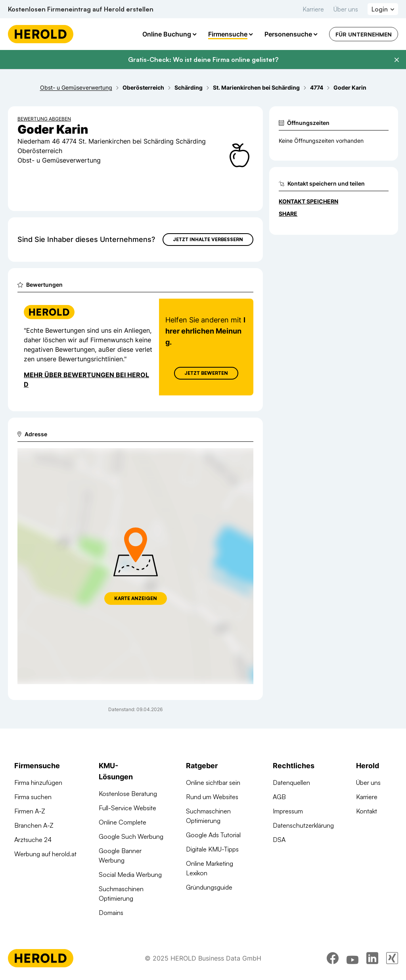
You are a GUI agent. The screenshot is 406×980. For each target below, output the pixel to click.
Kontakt (367, 811)
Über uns (346, 9)
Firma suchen (33, 797)
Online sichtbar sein (213, 782)
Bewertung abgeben (44, 119)
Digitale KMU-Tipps (212, 849)
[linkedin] (372, 958)
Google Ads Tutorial (213, 835)
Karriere (313, 9)
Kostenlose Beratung (128, 794)
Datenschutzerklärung (303, 825)
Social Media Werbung (130, 875)
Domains (111, 913)
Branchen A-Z (34, 825)
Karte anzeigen (136, 598)
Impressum (288, 811)
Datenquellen (291, 782)
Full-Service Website (127, 808)
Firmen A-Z (30, 811)
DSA (279, 840)
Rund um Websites (212, 797)
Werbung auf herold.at (45, 854)
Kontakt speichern (308, 201)
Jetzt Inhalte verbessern (208, 239)
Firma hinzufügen (38, 782)
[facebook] (333, 958)
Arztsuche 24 (33, 840)
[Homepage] (41, 34)
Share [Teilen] (288, 214)
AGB (279, 797)
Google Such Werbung (131, 836)
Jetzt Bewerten (206, 373)
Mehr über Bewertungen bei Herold (86, 380)
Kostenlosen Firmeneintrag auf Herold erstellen (81, 9)
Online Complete (123, 822)
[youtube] (352, 958)
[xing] (392, 958)
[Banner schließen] (396, 60)
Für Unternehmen (364, 34)
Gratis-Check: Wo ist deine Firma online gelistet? (203, 59)
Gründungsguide (209, 887)
